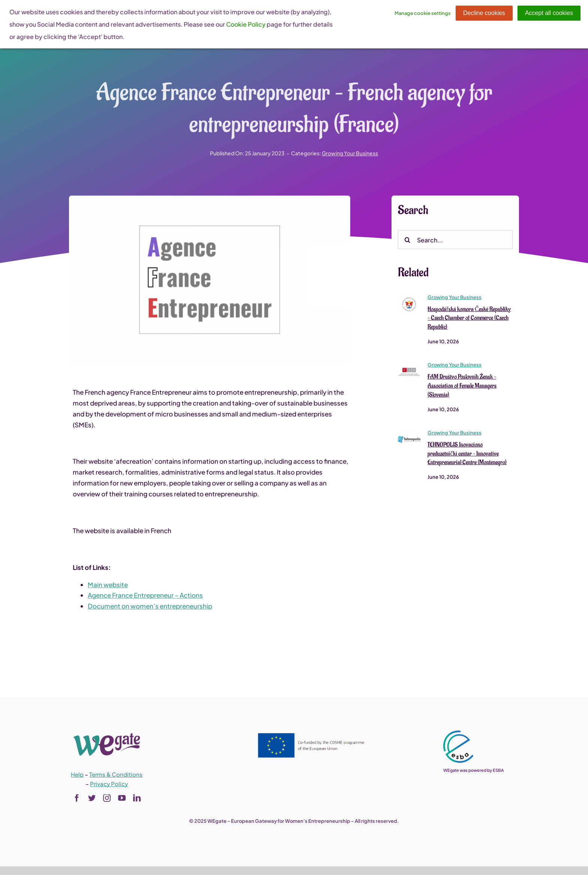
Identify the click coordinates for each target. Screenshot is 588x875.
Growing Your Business (350, 153)
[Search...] (455, 241)
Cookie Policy (246, 24)
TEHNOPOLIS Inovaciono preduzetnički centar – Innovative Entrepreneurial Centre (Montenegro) (467, 454)
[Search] (407, 241)
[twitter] (92, 798)
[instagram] (107, 798)
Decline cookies (484, 13)
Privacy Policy (109, 784)
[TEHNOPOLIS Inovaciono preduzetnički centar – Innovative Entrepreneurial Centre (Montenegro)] (409, 432)
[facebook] (77, 798)
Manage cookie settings (423, 13)
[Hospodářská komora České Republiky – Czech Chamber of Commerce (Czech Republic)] (409, 296)
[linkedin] (137, 798)
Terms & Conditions (116, 774)
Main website (108, 585)
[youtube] (122, 798)
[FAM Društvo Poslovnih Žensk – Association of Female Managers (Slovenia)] (409, 364)
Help (77, 774)
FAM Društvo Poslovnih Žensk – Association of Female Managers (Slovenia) (462, 386)
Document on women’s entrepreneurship (150, 607)
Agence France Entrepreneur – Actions (145, 596)
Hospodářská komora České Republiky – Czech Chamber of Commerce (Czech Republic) (469, 319)
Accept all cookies (549, 13)
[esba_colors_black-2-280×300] (458, 734)
